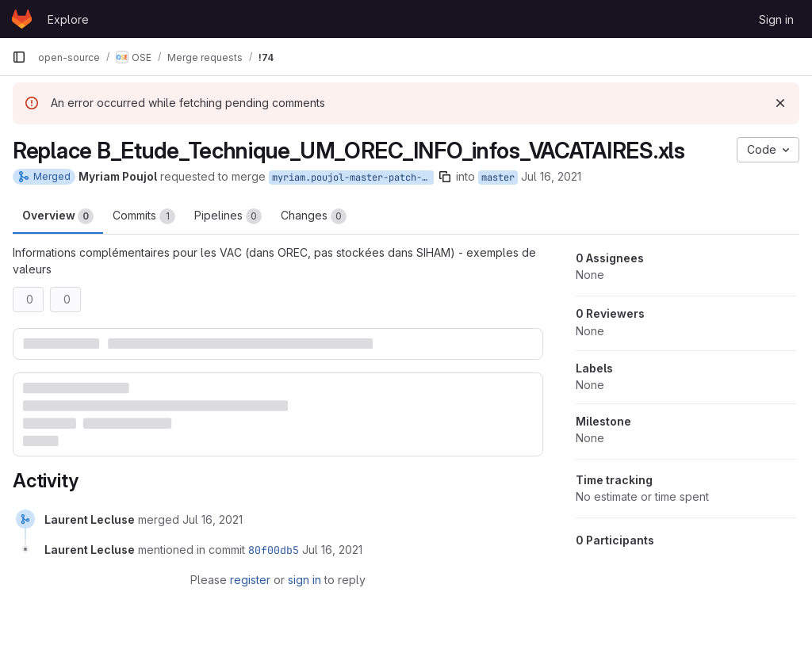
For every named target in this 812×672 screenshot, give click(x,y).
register (250, 580)
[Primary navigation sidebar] (19, 57)
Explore (68, 19)
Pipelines (228, 216)
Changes (314, 216)
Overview (58, 216)
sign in (304, 580)
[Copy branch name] (445, 177)
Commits (144, 216)
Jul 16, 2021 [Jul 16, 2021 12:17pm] (551, 176)
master (498, 178)
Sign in (776, 19)
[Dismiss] (780, 103)
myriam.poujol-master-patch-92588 (353, 178)
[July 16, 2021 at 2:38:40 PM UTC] (213, 519)
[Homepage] (22, 19)
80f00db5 (274, 550)
